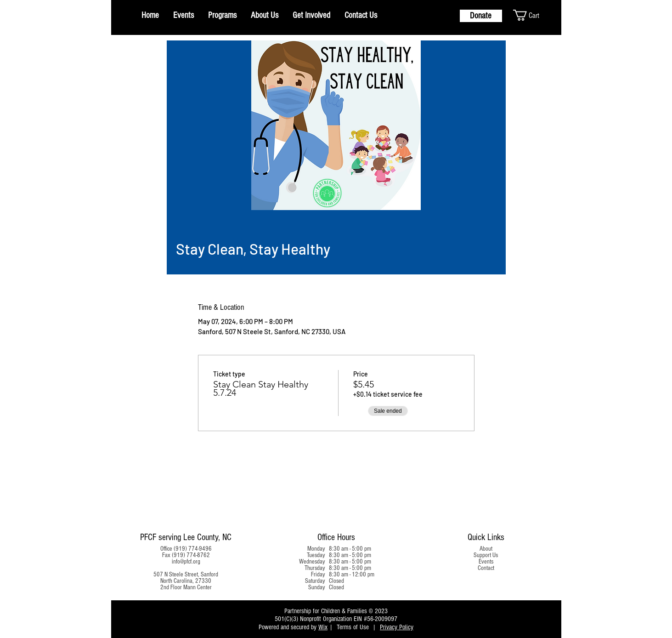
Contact (486, 568)
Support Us (486, 555)
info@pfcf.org (186, 562)
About (486, 549)
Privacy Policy (397, 627)
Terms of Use (353, 627)
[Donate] (481, 16)
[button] (534, 15)
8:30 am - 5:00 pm (350, 549)
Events (486, 562)
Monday (316, 549)
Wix (323, 627)
